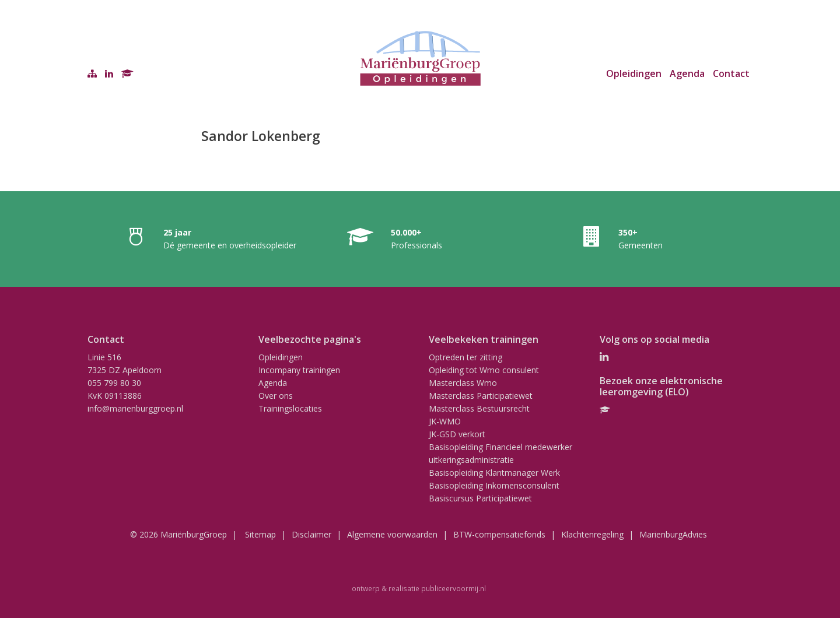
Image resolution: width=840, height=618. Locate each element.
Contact (731, 73)
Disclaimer (311, 534)
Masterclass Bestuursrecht (479, 408)
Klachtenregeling (592, 534)
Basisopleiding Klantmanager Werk (494, 473)
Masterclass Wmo (463, 383)
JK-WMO (445, 421)
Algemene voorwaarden (392, 534)
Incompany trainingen (299, 370)
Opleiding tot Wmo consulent (484, 370)
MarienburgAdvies (673, 534)
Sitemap (260, 534)
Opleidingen (634, 73)
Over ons (276, 396)
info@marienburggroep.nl (135, 408)
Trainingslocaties (290, 408)
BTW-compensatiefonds (499, 534)
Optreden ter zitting (466, 357)
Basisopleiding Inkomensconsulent (494, 485)
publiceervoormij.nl (454, 588)
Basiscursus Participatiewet (480, 498)
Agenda (687, 73)
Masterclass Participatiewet (481, 396)
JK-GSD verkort (457, 434)
